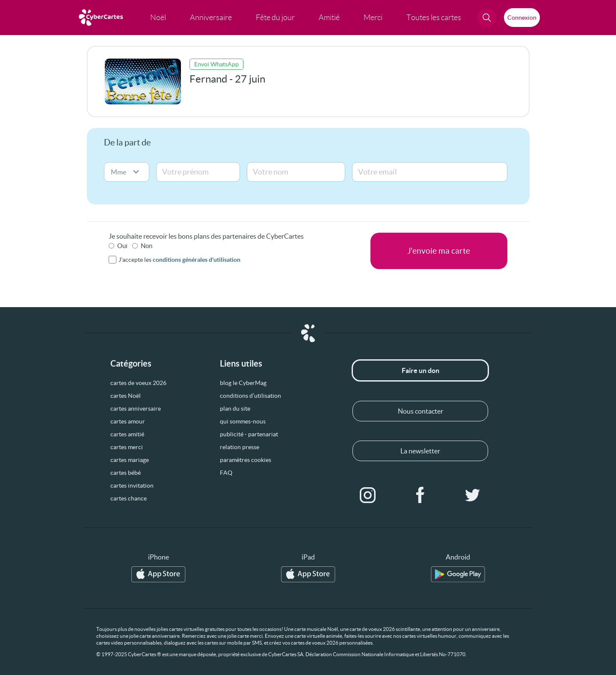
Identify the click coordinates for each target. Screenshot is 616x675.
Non (147, 246)
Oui (122, 246)
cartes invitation (132, 486)
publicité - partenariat (249, 434)
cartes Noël (126, 396)
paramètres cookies (246, 460)
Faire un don (421, 370)
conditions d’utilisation (250, 396)
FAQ (226, 473)
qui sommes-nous (243, 421)
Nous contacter (421, 411)
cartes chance (129, 498)
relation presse (240, 447)
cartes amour (128, 421)
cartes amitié (127, 434)
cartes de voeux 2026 (138, 383)
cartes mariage (130, 460)
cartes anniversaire (136, 409)
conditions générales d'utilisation (197, 260)
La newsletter (420, 451)
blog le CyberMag (243, 383)
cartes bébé (126, 473)
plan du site (235, 409)
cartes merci (127, 447)
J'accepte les (179, 260)
